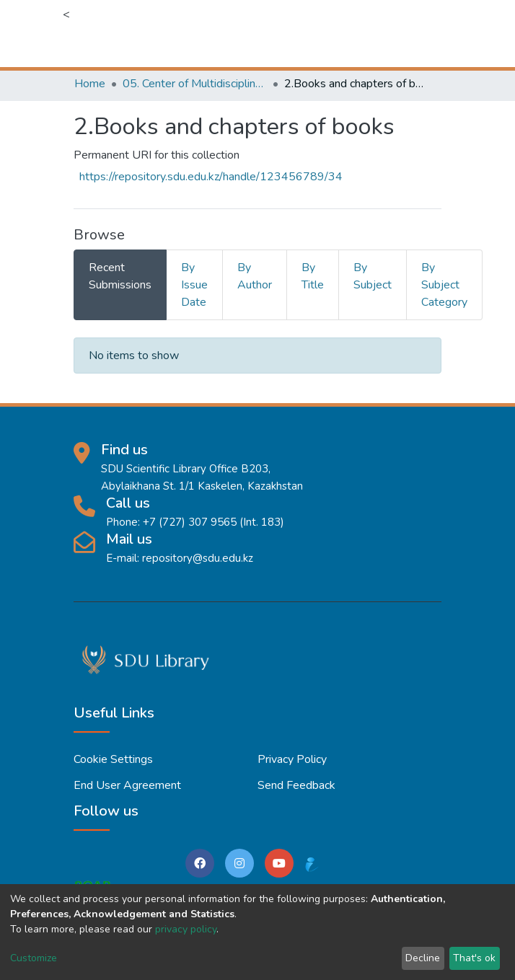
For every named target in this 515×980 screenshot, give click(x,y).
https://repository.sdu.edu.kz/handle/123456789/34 (211, 177)
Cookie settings (113, 759)
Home (90, 84)
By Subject (373, 276)
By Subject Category (444, 285)
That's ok (474, 958)
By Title (313, 276)
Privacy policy (292, 759)
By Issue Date (194, 285)
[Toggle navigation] (432, 33)
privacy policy (186, 929)
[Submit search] (336, 33)
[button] (357, 33)
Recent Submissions (120, 276)
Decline (423, 958)
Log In (389, 33)
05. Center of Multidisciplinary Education (195, 84)
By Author (255, 276)
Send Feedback (296, 785)
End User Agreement (127, 785)
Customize (34, 958)
